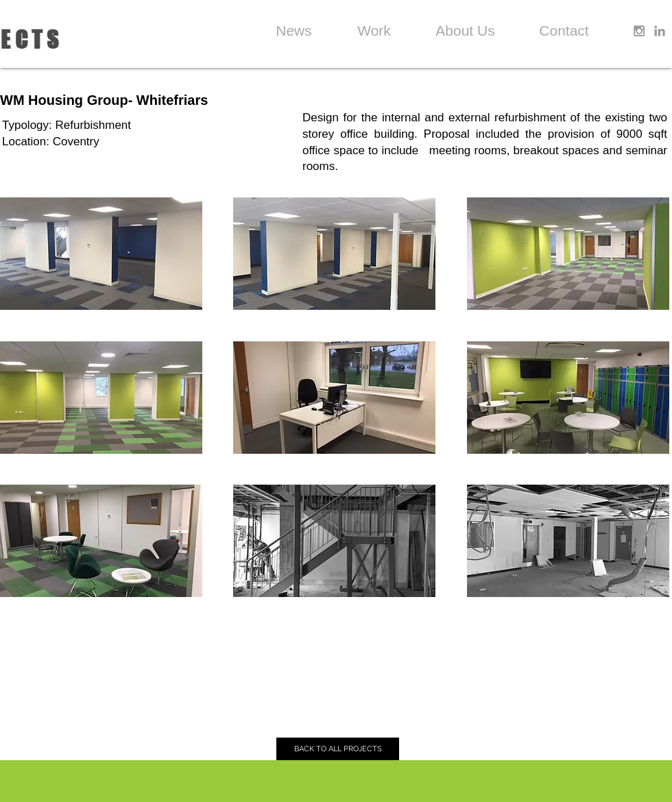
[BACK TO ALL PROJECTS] (338, 749)
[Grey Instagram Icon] (639, 31)
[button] (101, 254)
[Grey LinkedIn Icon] (660, 31)
